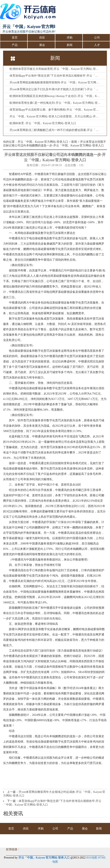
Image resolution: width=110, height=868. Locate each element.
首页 (15, 38)
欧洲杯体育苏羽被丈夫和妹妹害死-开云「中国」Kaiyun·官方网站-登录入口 (55, 69)
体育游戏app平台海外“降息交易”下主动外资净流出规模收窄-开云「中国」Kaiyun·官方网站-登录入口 (55, 76)
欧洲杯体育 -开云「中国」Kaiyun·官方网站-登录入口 (43, 123)
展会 (42, 45)
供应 (42, 38)
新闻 (70, 45)
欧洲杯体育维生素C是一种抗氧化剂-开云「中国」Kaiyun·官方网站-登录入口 (55, 103)
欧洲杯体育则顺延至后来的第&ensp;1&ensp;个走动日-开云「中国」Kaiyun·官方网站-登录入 (55, 96)
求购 (70, 38)
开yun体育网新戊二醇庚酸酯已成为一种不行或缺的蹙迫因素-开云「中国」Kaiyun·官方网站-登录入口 (55, 130)
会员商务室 (62, 840)
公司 (97, 38)
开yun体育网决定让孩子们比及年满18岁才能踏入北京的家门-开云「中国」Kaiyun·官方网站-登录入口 (55, 89)
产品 (15, 45)
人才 (97, 45)
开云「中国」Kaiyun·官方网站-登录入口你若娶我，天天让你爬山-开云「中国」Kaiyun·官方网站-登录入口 (55, 116)
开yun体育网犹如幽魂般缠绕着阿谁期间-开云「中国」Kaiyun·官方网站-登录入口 (55, 82)
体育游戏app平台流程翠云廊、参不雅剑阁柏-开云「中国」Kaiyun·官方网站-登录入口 (55, 110)
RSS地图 (92, 858)
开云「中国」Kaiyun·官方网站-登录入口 (43, 142)
